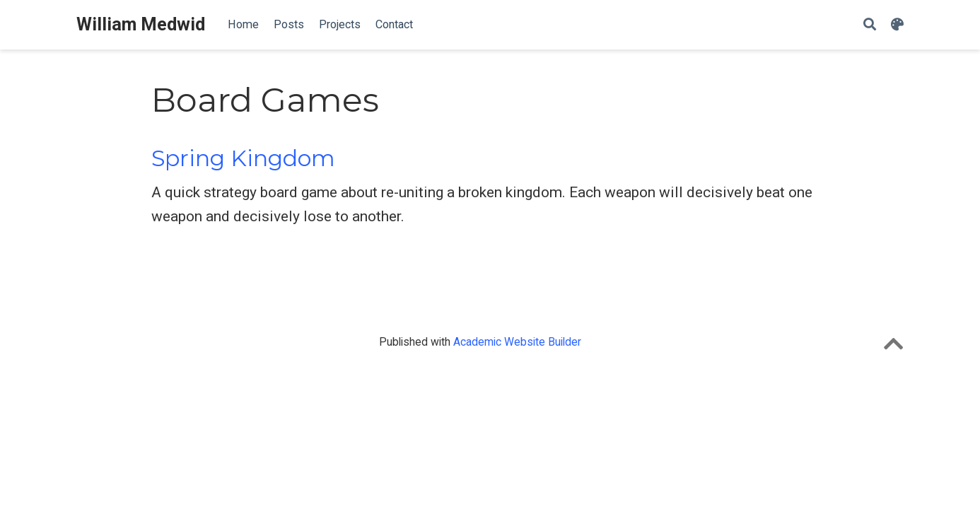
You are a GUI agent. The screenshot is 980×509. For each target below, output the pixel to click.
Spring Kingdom (243, 158)
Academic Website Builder (517, 342)
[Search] (870, 25)
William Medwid (141, 24)
